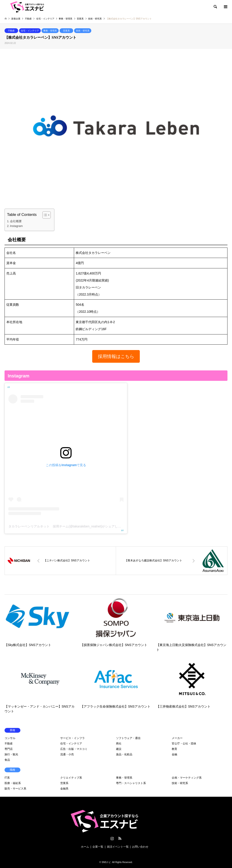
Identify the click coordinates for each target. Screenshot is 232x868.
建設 (119, 749)
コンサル (10, 738)
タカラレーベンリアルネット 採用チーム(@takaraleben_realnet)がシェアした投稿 (68, 526)
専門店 (9, 749)
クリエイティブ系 (71, 778)
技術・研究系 (83, 31)
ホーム (85, 847)
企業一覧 (98, 847)
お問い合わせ (140, 847)
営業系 (66, 31)
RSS (120, 838)
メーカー (177, 738)
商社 (119, 744)
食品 (7, 760)
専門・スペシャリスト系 (131, 783)
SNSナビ (106, 862)
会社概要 (16, 221)
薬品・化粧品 (124, 754)
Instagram (16, 226)
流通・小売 (67, 754)
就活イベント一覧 (118, 847)
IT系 (7, 778)
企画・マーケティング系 (187, 778)
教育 (174, 749)
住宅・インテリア (30, 31)
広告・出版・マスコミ (74, 749)
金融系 (64, 789)
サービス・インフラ (72, 738)
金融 (174, 754)
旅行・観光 (11, 754)
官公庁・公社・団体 (184, 744)
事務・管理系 (50, 31)
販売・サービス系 (15, 789)
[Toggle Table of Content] (44, 215)
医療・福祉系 (13, 783)
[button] (116, 356)
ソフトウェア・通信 (128, 738)
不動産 (11, 31)
